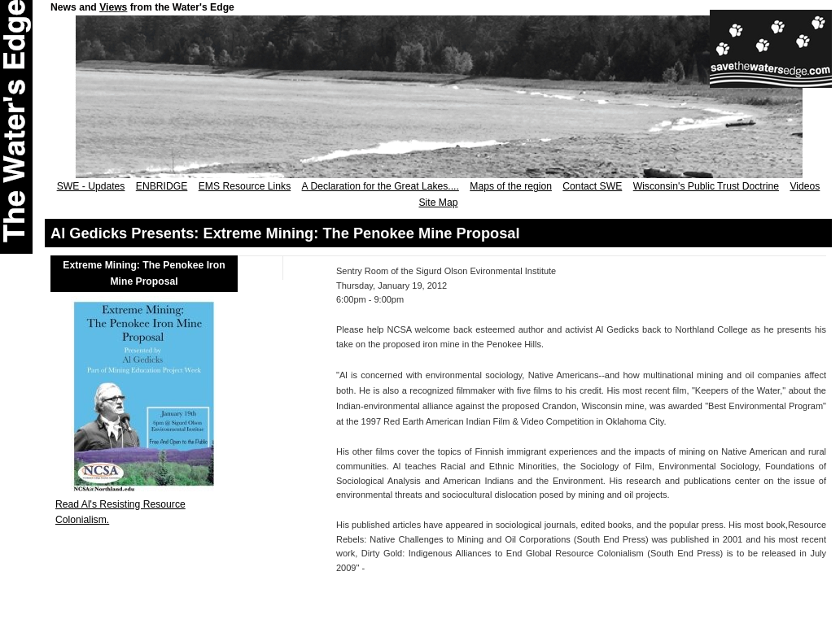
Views (113, 7)
